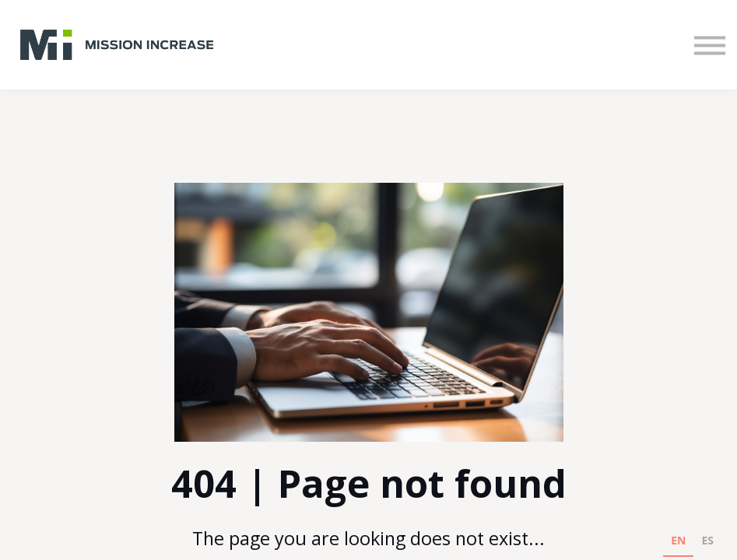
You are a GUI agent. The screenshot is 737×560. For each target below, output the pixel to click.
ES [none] (707, 540)
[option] (707, 542)
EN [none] (678, 540)
